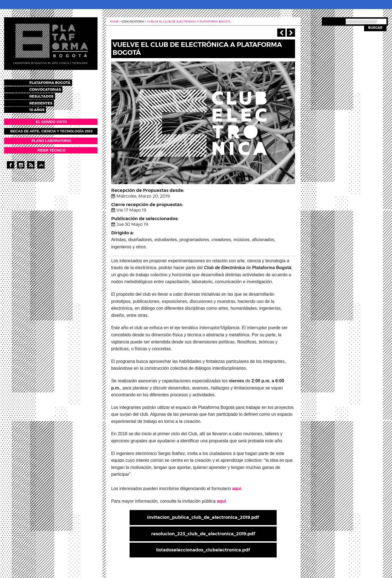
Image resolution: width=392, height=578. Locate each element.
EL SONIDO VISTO (51, 119)
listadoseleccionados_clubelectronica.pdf (203, 550)
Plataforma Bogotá (55, 82)
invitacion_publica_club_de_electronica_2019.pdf (203, 517)
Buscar (375, 28)
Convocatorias (50, 89)
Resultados (46, 95)
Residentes (46, 101)
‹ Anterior (281, 33)
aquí (237, 489)
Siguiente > (291, 33)
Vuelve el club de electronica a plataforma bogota (189, 21)
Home (114, 21)
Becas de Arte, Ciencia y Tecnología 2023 (51, 129)
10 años (42, 108)
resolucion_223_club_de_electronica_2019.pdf (203, 534)
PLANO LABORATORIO (51, 138)
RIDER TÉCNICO (52, 148)
